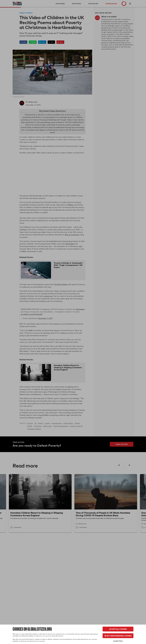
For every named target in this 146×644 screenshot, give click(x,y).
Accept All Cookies (118, 629)
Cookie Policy (118, 641)
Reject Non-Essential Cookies (118, 636)
